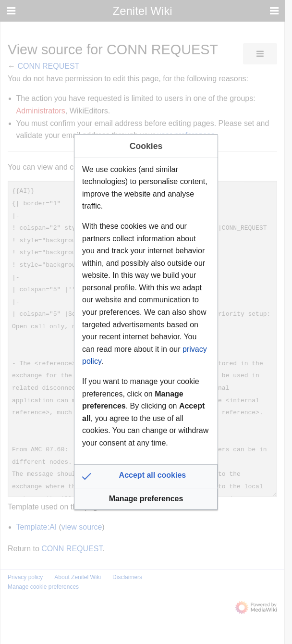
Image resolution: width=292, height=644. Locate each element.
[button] (146, 476)
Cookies (146, 146)
